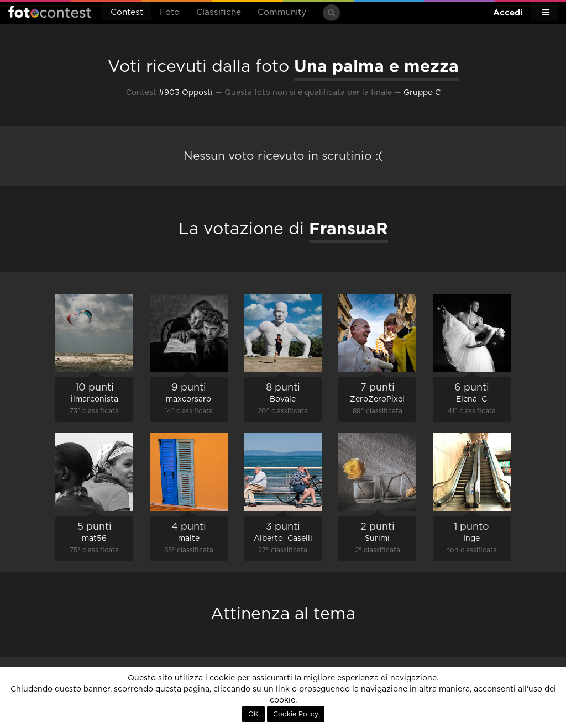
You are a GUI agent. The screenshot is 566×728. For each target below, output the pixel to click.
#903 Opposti (186, 93)
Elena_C (471, 399)
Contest (127, 12)
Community (282, 12)
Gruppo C (422, 93)
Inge (471, 539)
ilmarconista (95, 399)
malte (189, 539)
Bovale (283, 399)
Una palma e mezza (376, 66)
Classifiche (219, 12)
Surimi (377, 539)
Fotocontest (50, 12)
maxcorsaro (188, 399)
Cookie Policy (296, 714)
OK (253, 714)
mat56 (94, 539)
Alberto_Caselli (283, 539)
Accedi (508, 12)
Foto (170, 12)
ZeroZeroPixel (377, 399)
